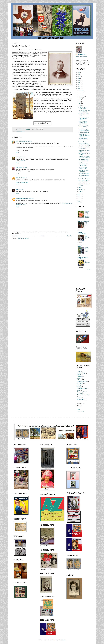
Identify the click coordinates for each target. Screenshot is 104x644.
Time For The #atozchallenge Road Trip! (87, 263)
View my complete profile (82, 57)
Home (43, 236)
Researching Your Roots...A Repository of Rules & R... (84, 135)
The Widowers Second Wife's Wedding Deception (84, 118)
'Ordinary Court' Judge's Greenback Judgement (84, 157)
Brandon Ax (19, 178)
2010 (79, 200)
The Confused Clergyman (84, 179)
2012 (79, 196)
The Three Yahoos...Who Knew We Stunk (84, 111)
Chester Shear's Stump (84, 132)
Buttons (79, 375)
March (80, 188)
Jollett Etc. (23, 161)
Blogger (64, 640)
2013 (79, 194)
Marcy (18, 189)
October (81, 94)
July (80, 100)
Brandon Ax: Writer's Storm (22, 183)
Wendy (18, 157)
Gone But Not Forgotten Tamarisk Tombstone (84, 130)
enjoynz (55, 640)
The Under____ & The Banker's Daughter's (84, 127)
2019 (79, 78)
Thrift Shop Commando (83, 221)
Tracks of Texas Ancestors (83, 395)
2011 (79, 198)
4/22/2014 (29, 141)
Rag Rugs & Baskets (82, 382)
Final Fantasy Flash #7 (87, 224)
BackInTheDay (81, 411)
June (80, 102)
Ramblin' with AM (82, 210)
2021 (79, 75)
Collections (80, 376)
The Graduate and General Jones (83, 168)
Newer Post (15, 236)
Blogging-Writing (81, 373)
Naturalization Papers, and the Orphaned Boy (84, 144)
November (81, 92)
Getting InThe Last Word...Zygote (83, 108)
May (80, 104)
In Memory (80, 380)
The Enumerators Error (84, 174)
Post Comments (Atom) (24, 238)
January (81, 192)
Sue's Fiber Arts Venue (82, 388)
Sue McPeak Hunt (82, 54)
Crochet (79, 378)
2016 (79, 84)
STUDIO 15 (80, 383)
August (80, 98)
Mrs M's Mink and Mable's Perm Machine (84, 148)
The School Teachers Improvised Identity (83, 160)
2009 (79, 202)
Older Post (70, 236)
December (81, 90)
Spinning (79, 387)
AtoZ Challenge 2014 (20, 131)
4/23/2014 (31, 198)
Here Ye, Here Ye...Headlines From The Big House (84, 164)
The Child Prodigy (83, 142)
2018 (79, 80)
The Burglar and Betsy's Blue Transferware (84, 181)
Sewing (79, 385)
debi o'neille (19, 167)
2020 (79, 77)
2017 (79, 82)
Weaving (79, 398)
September (81, 96)
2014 (79, 88)
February (81, 190)
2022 (79, 73)
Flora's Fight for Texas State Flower (83, 171)
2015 (79, 86)
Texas (79, 390)
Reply (18, 152)
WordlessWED (81, 399)
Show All (89, 269)
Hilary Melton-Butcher (21, 141)
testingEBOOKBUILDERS (22, 198)
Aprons (79, 371)
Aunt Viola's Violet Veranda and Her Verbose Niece (83, 123)
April (80, 106)
